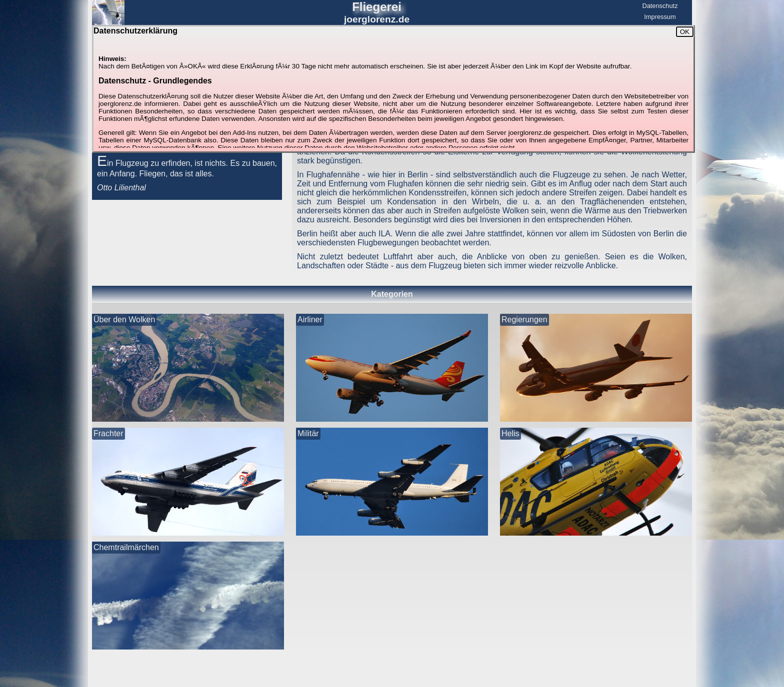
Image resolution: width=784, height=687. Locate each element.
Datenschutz (660, 6)
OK (685, 32)
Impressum (660, 17)
